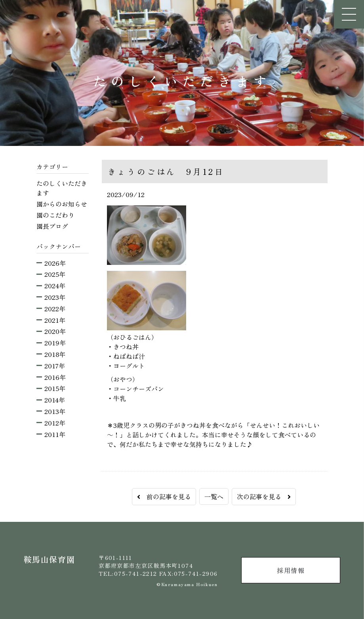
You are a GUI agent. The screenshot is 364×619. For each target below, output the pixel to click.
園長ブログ (52, 226)
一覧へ (214, 496)
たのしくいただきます (62, 188)
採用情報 (291, 570)
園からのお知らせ (62, 204)
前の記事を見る (164, 496)
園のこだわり (55, 215)
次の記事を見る (264, 496)
